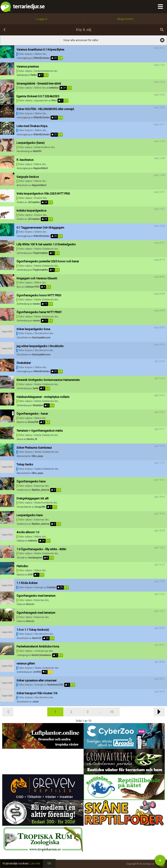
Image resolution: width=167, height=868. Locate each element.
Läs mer (35, 863)
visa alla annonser (162, 40)
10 (112, 712)
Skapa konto (125, 19)
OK (49, 863)
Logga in (42, 19)
